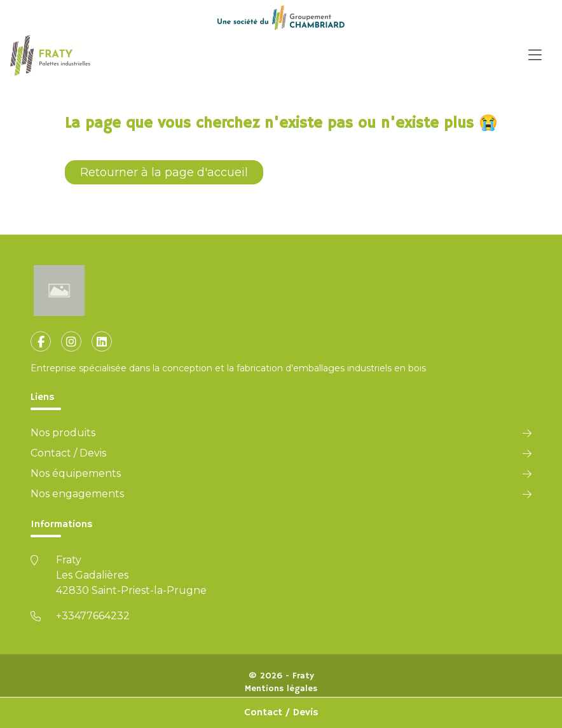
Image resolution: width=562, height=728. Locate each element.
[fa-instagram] (71, 341)
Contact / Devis (281, 713)
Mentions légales (281, 689)
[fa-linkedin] (102, 341)
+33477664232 (93, 616)
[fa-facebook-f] (41, 341)
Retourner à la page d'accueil (164, 172)
